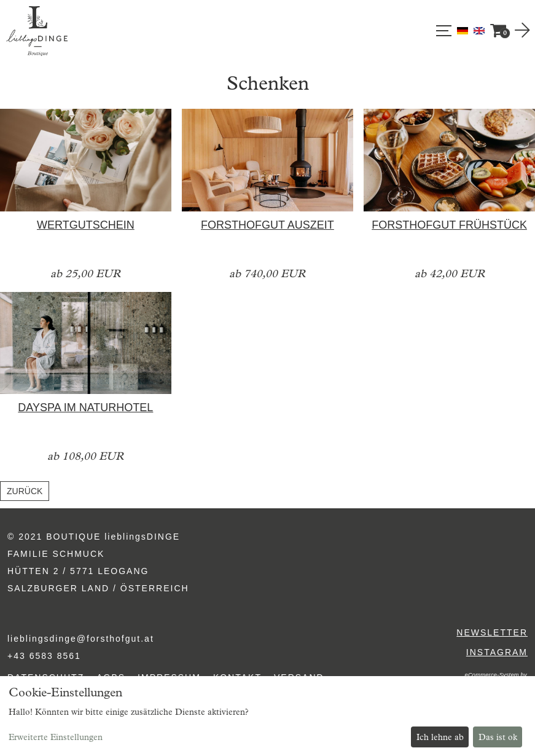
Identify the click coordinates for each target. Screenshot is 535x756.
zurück (25, 491)
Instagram (497, 652)
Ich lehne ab (440, 737)
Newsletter (492, 632)
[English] (479, 30)
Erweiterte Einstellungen (56, 737)
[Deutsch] (464, 30)
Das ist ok (498, 737)
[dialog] (267, 716)
